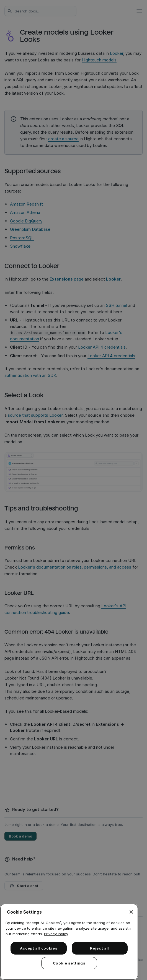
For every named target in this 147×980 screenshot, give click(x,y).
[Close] (131, 912)
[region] (69, 942)
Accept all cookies (39, 948)
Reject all (100, 948)
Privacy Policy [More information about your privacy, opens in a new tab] (56, 934)
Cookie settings (69, 963)
